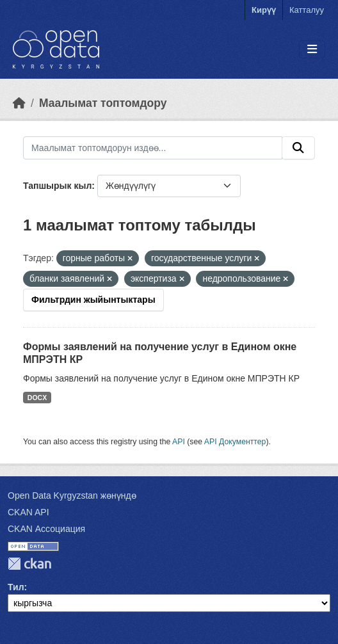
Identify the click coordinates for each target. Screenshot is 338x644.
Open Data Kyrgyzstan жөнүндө (72, 495)
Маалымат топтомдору (103, 103)
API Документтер (235, 442)
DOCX (37, 398)
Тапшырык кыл (57, 186)
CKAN (29, 564)
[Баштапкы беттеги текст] (19, 103)
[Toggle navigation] (312, 50)
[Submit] (298, 148)
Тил (16, 587)
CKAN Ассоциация (46, 529)
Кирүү (264, 10)
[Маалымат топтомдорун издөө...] (153, 148)
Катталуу (307, 10)
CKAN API (28, 512)
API (179, 442)
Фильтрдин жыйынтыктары (93, 300)
